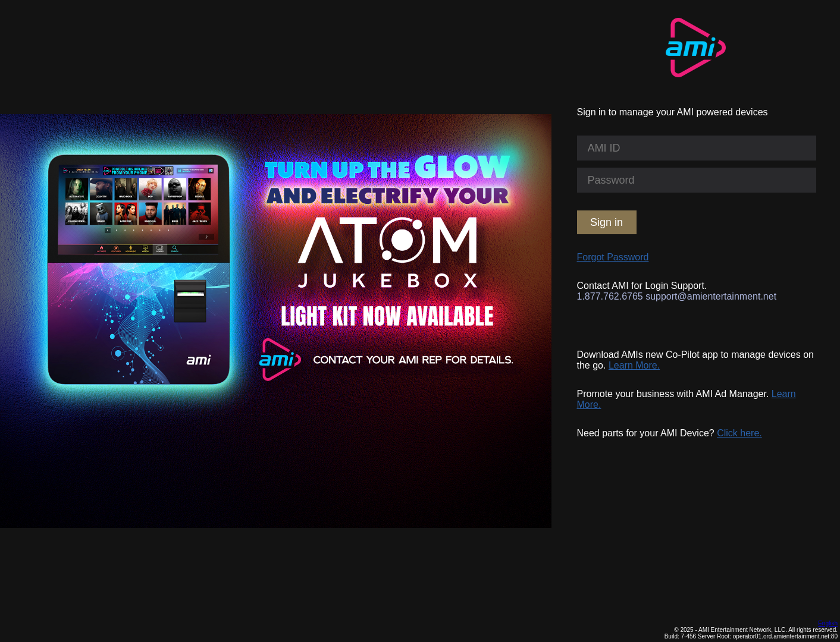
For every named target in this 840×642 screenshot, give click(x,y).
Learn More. (634, 365)
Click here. (739, 433)
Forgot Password (613, 257)
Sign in (607, 222)
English (828, 623)
